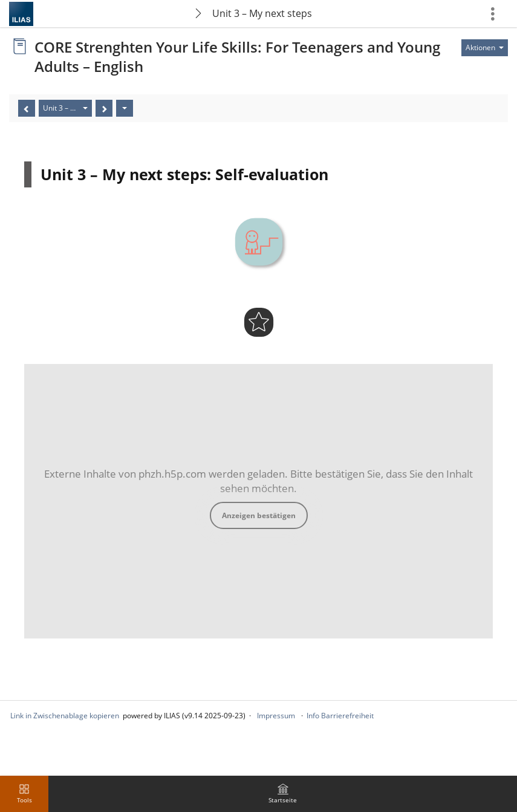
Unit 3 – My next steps (262, 13)
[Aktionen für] (485, 48)
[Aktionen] (125, 108)
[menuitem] (283, 794)
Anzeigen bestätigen (259, 515)
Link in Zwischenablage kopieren (65, 716)
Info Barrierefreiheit (340, 716)
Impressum (276, 716)
